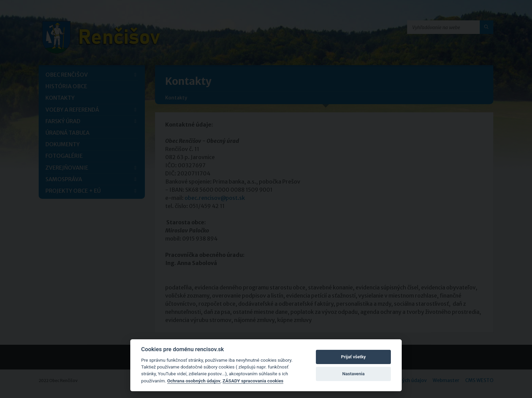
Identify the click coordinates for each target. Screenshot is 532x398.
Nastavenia (354, 374)
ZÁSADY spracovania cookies (253, 381)
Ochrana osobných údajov (194, 381)
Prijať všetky (353, 357)
